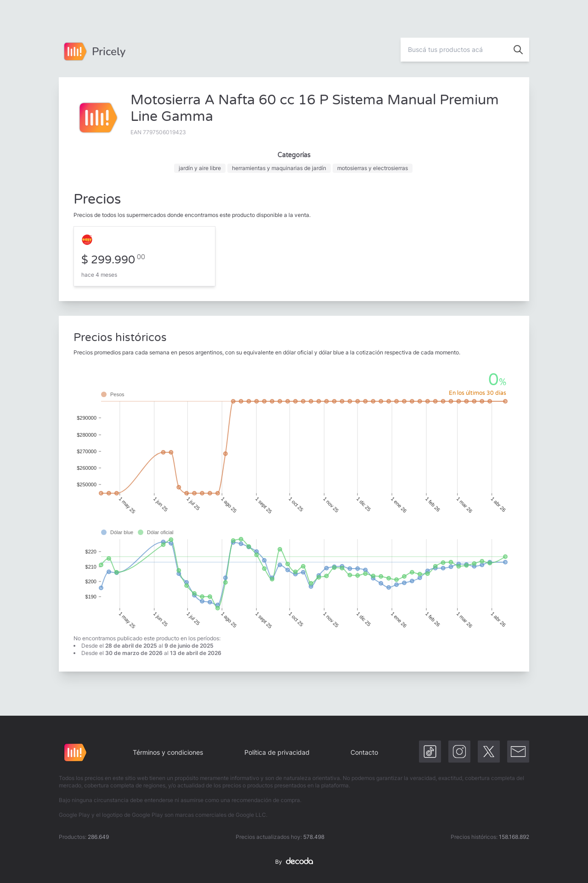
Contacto (364, 752)
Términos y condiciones (168, 752)
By (294, 862)
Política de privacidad (277, 752)
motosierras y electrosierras (373, 168)
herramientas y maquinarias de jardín (279, 168)
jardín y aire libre (200, 168)
